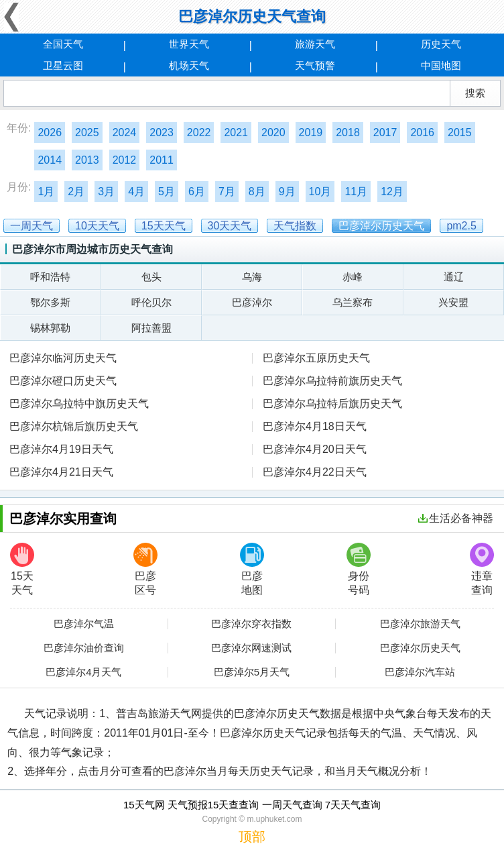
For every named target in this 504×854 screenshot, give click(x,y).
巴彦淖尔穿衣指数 (251, 624)
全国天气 (63, 44)
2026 (50, 132)
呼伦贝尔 (151, 302)
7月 (227, 192)
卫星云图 (63, 65)
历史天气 (441, 44)
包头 (151, 277)
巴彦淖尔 (252, 302)
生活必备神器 (456, 518)
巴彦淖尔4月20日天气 (315, 449)
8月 (257, 192)
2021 (236, 132)
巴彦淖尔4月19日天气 (61, 449)
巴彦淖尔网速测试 (251, 648)
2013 (87, 160)
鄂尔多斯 (50, 302)
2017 (385, 132)
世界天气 (189, 44)
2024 (125, 132)
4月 (136, 192)
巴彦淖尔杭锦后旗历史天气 (74, 426)
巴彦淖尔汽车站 (420, 672)
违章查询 (482, 569)
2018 (348, 132)
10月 (320, 192)
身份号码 (359, 569)
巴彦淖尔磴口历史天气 (63, 381)
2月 (76, 192)
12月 (392, 192)
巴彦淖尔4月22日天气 (315, 472)
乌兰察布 (353, 302)
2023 (162, 132)
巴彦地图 (252, 569)
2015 (460, 132)
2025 (87, 132)
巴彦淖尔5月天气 (252, 672)
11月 (356, 192)
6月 (197, 192)
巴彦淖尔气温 (84, 624)
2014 (50, 160)
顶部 (252, 837)
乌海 (252, 277)
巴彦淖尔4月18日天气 (315, 426)
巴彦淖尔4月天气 (83, 672)
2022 (199, 132)
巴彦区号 (145, 569)
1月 (46, 192)
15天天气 (22, 569)
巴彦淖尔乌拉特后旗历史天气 (332, 404)
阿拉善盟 (151, 328)
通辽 (454, 277)
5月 (167, 192)
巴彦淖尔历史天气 (420, 648)
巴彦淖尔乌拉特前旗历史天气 (332, 381)
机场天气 (189, 65)
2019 (311, 132)
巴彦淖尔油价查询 (84, 648)
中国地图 (441, 65)
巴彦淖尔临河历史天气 (63, 358)
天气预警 (315, 65)
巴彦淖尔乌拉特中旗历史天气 (79, 404)
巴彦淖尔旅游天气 (420, 624)
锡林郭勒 (50, 328)
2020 (273, 132)
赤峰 (353, 277)
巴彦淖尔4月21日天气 (61, 472)
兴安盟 (453, 302)
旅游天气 (315, 44)
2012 (125, 160)
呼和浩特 (50, 277)
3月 (106, 192)
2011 (162, 160)
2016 (422, 132)
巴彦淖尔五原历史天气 (316, 358)
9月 (287, 192)
